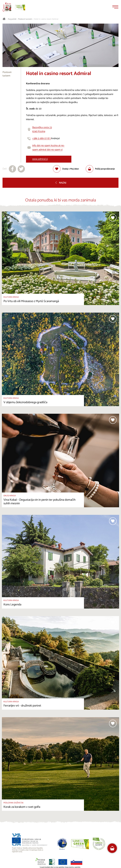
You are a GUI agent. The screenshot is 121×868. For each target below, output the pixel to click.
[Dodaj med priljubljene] (66, 169)
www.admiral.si (40, 159)
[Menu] (115, 7)
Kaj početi (12, 19)
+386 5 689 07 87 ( (42, 138)
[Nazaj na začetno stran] (7, 7)
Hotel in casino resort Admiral (46, 19)
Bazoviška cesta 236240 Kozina (42, 129)
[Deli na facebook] (12, 169)
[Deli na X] (21, 169)
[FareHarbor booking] (112, 848)
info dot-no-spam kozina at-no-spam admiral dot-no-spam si (48, 148)
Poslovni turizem (25, 19)
